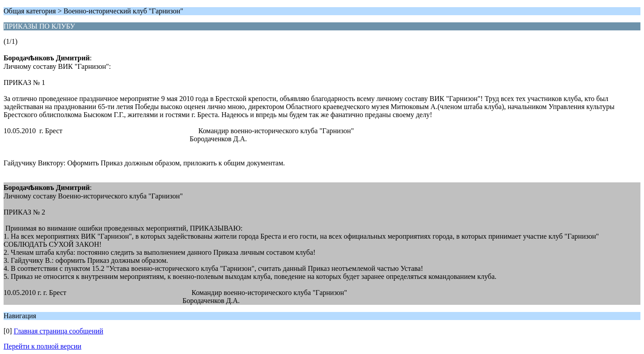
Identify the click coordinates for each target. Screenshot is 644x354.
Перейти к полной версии (42, 346)
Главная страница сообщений (59, 331)
